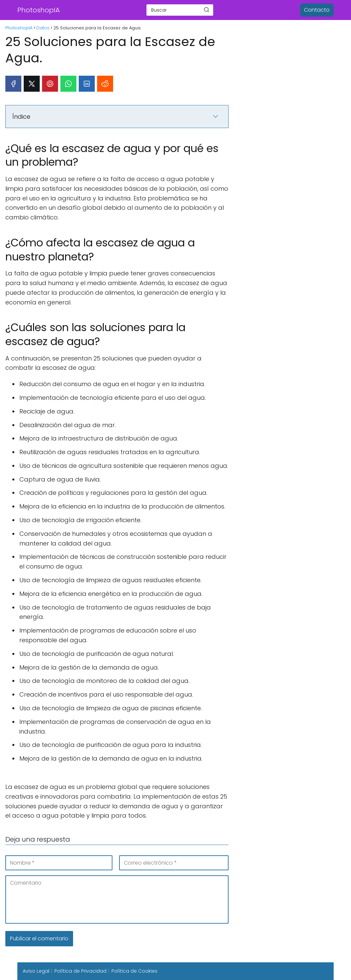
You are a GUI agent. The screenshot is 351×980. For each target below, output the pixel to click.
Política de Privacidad (80, 971)
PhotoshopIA (39, 10)
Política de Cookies (134, 971)
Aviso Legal (36, 971)
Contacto (317, 10)
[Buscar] (207, 10)
